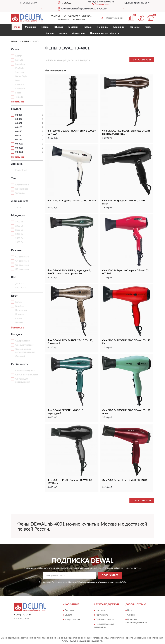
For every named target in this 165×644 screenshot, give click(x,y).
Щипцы (59, 27)
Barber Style (21, 76)
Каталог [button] (55, 16)
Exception (20, 89)
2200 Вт (19, 234)
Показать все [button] (17, 102)
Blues (18, 81)
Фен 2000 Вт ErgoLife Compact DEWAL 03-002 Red (126, 272)
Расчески (73, 27)
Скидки (131, 615)
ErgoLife (19, 60)
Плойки (45, 27)
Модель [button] (16, 109)
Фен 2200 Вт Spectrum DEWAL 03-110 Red (126, 480)
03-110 (19, 132)
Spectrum (20, 72)
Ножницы (103, 27)
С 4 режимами (22, 261)
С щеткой (20, 356)
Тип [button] (13, 178)
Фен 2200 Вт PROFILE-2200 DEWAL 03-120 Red (126, 342)
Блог (130, 610)
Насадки (88, 27)
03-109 (19, 127)
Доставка (69, 610)
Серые (18, 318)
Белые (18, 302)
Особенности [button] (20, 364)
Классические (22, 185)
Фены (17, 27)
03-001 (19, 115)
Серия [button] (15, 49)
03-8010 (19, 148)
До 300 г (20, 284)
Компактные (22, 189)
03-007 (19, 123)
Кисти (148, 27)
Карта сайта (102, 615)
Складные (20, 193)
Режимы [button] (17, 250)
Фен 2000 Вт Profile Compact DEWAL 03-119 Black (70, 482)
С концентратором (25, 345)
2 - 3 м (18, 208)
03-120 (19, 136)
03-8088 (19, 152)
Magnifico (20, 64)
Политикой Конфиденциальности (83, 582)
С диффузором (23, 341)
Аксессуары (79, 33)
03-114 (19, 140)
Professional (21, 170)
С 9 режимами (22, 269)
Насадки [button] (17, 334)
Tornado (19, 97)
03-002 (19, 119)
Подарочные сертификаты (105, 33)
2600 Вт (19, 242)
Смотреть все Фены (142, 60)
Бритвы (63, 33)
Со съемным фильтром (27, 375)
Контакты (79, 20)
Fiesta (18, 93)
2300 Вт (19, 238)
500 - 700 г (21, 288)
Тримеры (135, 27)
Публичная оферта (105, 619)
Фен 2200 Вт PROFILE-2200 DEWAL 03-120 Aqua (126, 412)
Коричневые (21, 310)
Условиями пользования (110, 582)
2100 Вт (19, 230)
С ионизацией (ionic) (25, 371)
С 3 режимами (22, 257)
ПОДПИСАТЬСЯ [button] (110, 575)
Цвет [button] (14, 296)
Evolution (20, 85)
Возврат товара (72, 619)
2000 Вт (19, 226)
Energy (19, 56)
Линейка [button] (17, 164)
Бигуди (50, 33)
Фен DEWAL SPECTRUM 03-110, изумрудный (66, 412)
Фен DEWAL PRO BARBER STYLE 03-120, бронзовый (70, 342)
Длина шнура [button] (20, 201)
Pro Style (20, 68)
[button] (101, 4)
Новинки (64, 20)
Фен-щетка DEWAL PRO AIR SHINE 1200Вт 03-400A (72, 132)
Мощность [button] (18, 216)
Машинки (30, 27)
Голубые (19, 306)
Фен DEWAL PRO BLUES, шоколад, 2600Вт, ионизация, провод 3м (126, 132)
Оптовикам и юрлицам (78, 16)
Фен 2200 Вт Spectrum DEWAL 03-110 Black (123, 202)
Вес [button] (13, 277)
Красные (20, 314)
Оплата (68, 615)
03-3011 (19, 144)
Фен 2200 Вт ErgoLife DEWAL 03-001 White (72, 201)
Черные (19, 323)
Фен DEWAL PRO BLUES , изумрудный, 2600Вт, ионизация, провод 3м (69, 272)
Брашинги (119, 27)
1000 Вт (19, 222)
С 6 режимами (22, 265)
